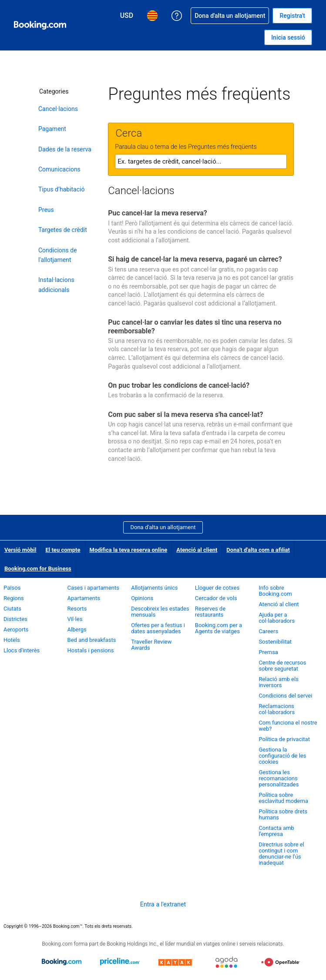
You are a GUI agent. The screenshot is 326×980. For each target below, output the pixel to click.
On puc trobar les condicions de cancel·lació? (179, 385)
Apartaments (84, 598)
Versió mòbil (20, 550)
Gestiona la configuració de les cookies (282, 756)
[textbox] (201, 161)
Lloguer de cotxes (217, 588)
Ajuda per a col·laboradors (277, 618)
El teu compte (63, 550)
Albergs (77, 629)
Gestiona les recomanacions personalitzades (279, 778)
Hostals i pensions (91, 650)
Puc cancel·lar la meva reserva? (158, 213)
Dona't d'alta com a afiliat (258, 550)
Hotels (12, 640)
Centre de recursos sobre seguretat (282, 666)
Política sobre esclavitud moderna (283, 798)
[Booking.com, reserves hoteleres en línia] (40, 25)
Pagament (52, 129)
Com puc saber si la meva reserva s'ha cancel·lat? (185, 414)
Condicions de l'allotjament (58, 255)
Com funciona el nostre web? (288, 726)
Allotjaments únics (154, 588)
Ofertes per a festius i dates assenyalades (158, 628)
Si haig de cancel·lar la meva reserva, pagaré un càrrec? (195, 259)
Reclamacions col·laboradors (277, 709)
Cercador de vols (216, 598)
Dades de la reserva (65, 149)
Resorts (77, 609)
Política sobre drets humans (283, 814)
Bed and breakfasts (92, 640)
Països (12, 588)
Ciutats (12, 609)
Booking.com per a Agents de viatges (218, 628)
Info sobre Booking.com (275, 591)
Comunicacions (59, 169)
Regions (14, 598)
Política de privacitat (284, 739)
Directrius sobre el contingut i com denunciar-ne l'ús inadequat (281, 854)
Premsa (268, 652)
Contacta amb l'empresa (276, 831)
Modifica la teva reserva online (129, 550)
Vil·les (75, 619)
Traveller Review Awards (151, 645)
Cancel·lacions (58, 109)
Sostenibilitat (275, 642)
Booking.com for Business (38, 569)
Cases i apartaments (93, 588)
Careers (268, 631)
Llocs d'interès (22, 650)
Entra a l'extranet (163, 904)
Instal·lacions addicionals (56, 285)
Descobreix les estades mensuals (160, 612)
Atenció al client (197, 550)
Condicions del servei (285, 696)
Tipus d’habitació (61, 189)
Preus (46, 210)
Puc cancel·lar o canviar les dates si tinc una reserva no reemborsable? (195, 326)
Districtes (15, 619)
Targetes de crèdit (63, 230)
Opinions (142, 598)
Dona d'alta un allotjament (163, 527)
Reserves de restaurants (210, 612)
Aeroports (16, 629)
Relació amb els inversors (279, 682)
